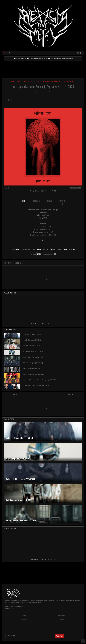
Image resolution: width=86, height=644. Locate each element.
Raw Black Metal (68, 82)
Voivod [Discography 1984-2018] (32, 368)
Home (13, 82)
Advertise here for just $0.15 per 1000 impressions (43, 324)
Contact (62, 619)
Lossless (38, 82)
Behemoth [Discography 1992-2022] (33, 363)
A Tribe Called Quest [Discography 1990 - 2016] (36, 385)
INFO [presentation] (24, 201)
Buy (43, 241)
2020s (19, 82)
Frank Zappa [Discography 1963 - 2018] (34, 374)
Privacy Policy (62, 615)
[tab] (24, 202)
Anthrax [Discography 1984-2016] (32, 334)
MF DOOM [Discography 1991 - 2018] (33, 351)
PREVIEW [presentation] (37, 201)
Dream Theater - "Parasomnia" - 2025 (33, 357)
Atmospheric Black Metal (52, 82)
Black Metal (28, 82)
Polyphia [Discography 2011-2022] (32, 340)
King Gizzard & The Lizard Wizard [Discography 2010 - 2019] (39, 380)
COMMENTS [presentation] (62, 202)
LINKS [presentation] (49, 201)
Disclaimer (24, 619)
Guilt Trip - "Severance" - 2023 (31, 346)
